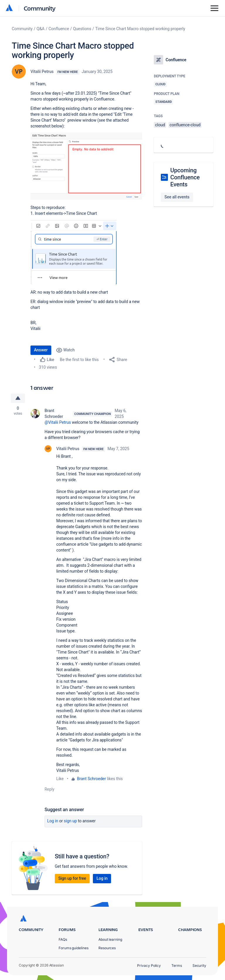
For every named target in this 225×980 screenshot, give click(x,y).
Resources (107, 948)
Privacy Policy (149, 965)
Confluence (59, 29)
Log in (53, 821)
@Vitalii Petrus (58, 422)
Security (199, 965)
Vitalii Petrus (42, 72)
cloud (160, 125)
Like (60, 779)
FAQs (63, 939)
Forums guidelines (74, 948)
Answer (41, 350)
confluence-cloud (185, 125)
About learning (110, 939)
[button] (86, 166)
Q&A (41, 29)
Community (40, 8)
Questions (82, 29)
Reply (50, 789)
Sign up (70, 821)
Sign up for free (72, 878)
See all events (177, 197)
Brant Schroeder (54, 414)
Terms (177, 965)
